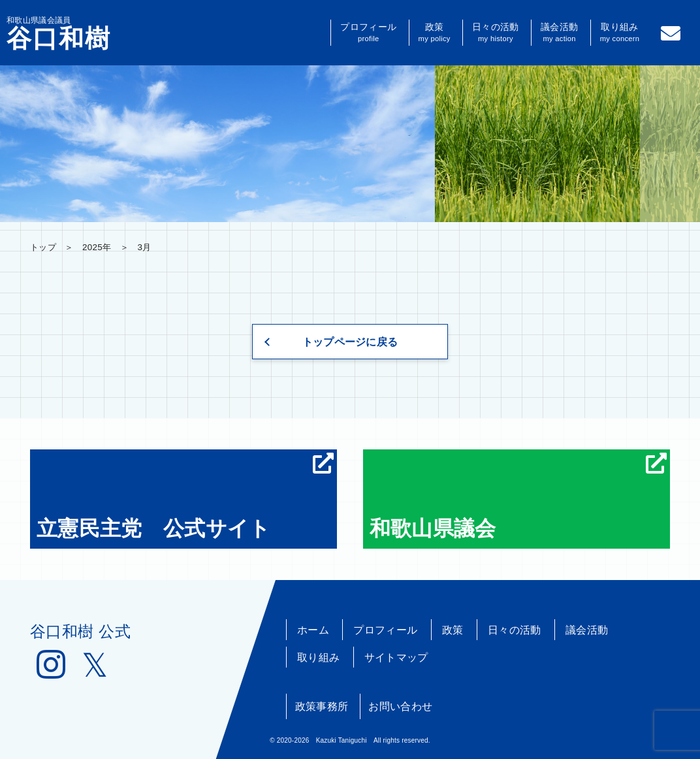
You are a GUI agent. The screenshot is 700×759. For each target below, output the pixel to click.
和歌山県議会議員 (59, 33)
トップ (43, 247)
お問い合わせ (400, 706)
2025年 (97, 247)
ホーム (313, 630)
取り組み (620, 33)
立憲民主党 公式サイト (185, 496)
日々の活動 (495, 33)
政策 (435, 33)
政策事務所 (322, 706)
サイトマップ (396, 657)
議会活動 (559, 33)
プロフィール (368, 33)
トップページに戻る (350, 342)
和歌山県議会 (518, 496)
